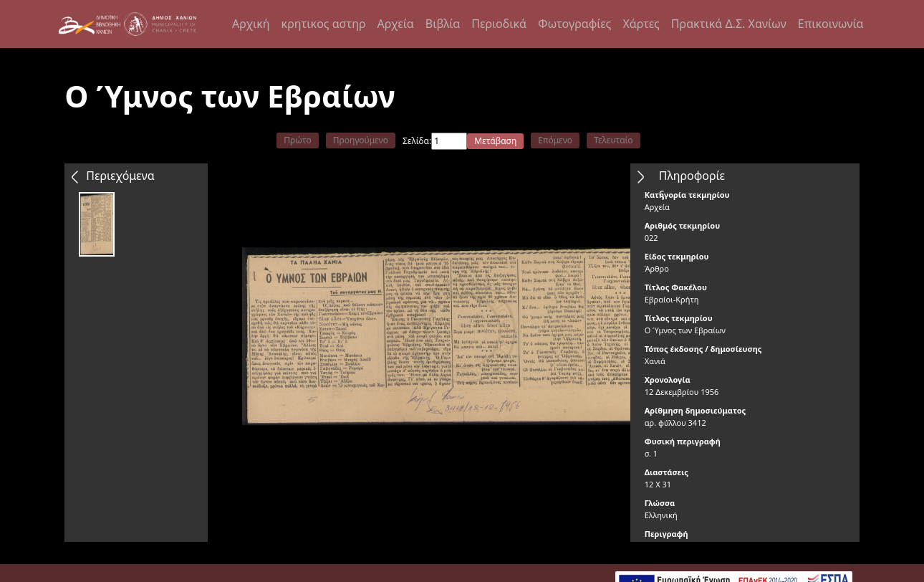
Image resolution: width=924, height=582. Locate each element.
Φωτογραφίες (574, 24)
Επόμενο (555, 140)
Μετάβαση (495, 141)
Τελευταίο (613, 140)
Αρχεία (396, 24)
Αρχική (251, 24)
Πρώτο (297, 140)
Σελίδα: (417, 141)
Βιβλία (443, 24)
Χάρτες (641, 24)
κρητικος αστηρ (324, 24)
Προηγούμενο (361, 140)
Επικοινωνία (831, 24)
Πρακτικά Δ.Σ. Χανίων (729, 24)
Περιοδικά (499, 24)
